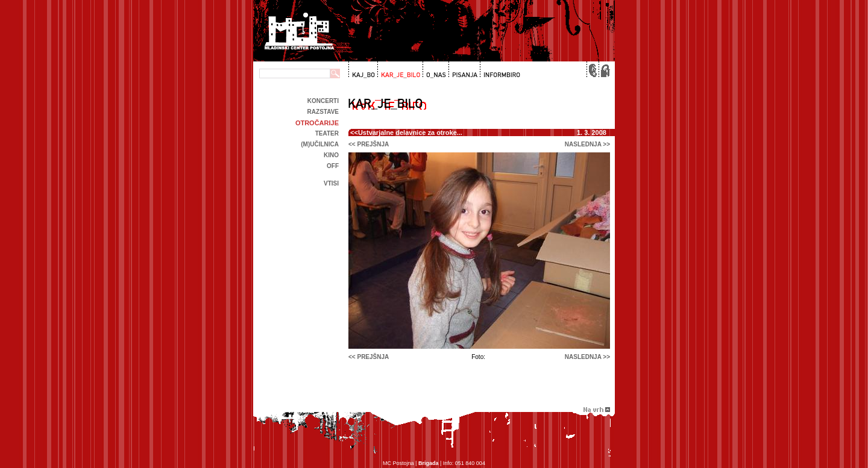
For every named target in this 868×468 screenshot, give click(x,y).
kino (331, 155)
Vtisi (331, 183)
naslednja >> (587, 144)
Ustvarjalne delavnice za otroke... (410, 133)
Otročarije (317, 123)
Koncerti (323, 101)
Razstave (323, 112)
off (333, 166)
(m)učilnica (320, 144)
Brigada (429, 463)
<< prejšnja (369, 144)
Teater (327, 133)
